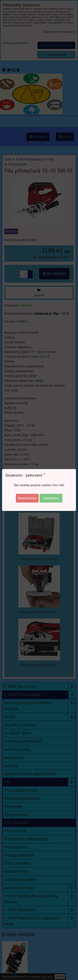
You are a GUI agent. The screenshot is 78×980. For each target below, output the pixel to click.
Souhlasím (51, 498)
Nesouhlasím (27, 498)
